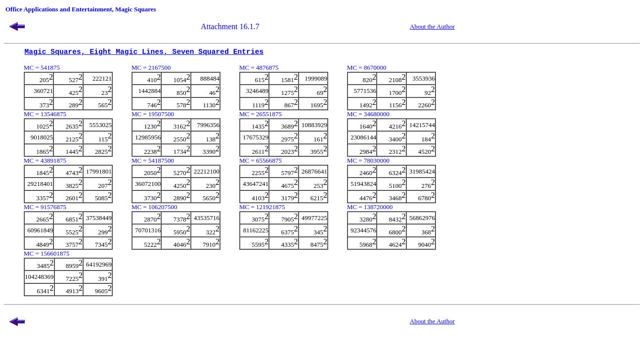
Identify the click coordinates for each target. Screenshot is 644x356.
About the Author (432, 26)
